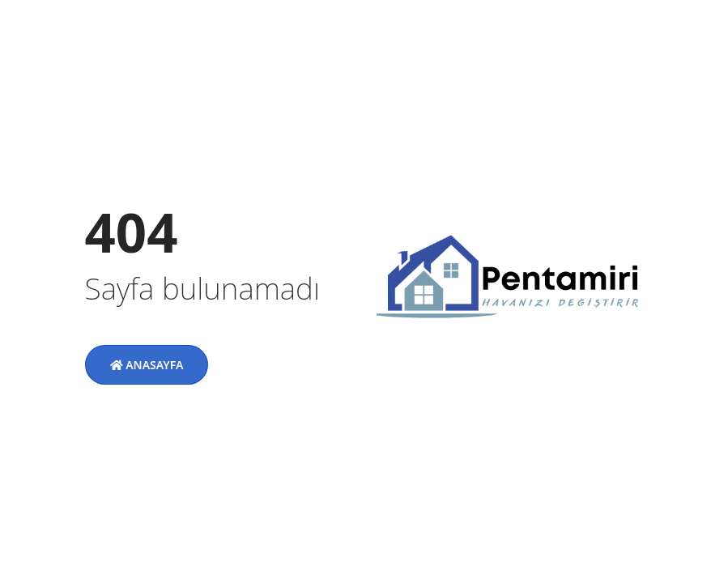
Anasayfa (147, 365)
